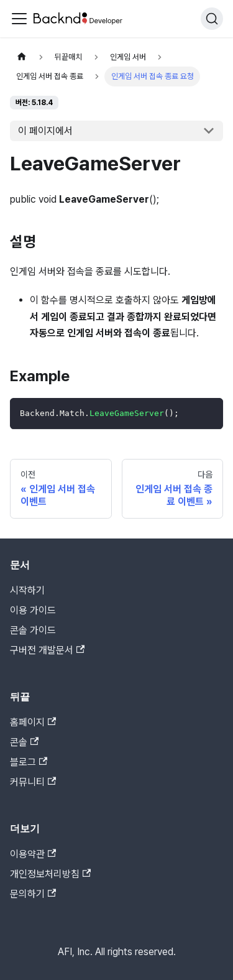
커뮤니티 (33, 782)
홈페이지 (33, 722)
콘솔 (24, 742)
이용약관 (33, 854)
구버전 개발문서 (47, 650)
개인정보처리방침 (50, 874)
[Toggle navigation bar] (19, 19)
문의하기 (33, 894)
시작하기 (27, 590)
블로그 (29, 762)
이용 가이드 (33, 610)
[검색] (212, 19)
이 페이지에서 (45, 131)
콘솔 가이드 (33, 630)
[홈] (22, 57)
